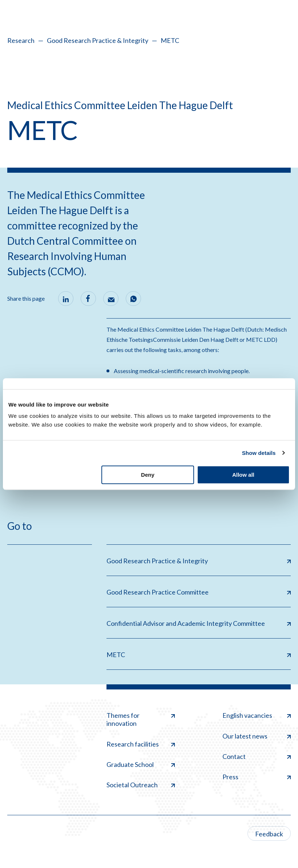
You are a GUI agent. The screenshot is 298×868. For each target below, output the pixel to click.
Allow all (243, 475)
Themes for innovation (141, 719)
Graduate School (141, 764)
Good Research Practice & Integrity (98, 40)
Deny (148, 475)
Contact (257, 756)
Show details (259, 453)
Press (257, 777)
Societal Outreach (141, 785)
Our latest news (257, 736)
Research (21, 40)
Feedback (269, 834)
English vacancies (257, 715)
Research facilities (141, 744)
